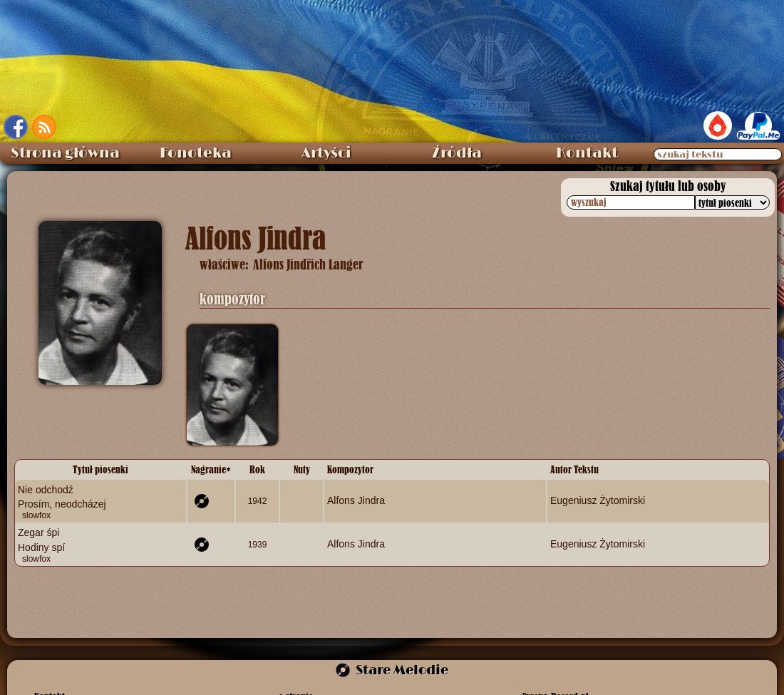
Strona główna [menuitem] (65, 153)
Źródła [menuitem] (457, 153)
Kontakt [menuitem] (587, 153)
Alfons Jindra (356, 500)
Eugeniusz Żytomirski (598, 500)
